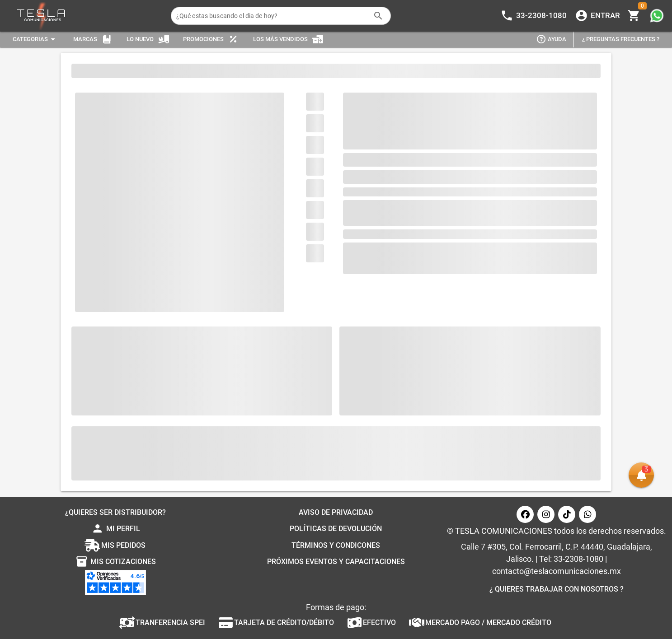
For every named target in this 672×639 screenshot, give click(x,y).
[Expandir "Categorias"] (35, 40)
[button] (641, 475)
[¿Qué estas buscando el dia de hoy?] (272, 16)
